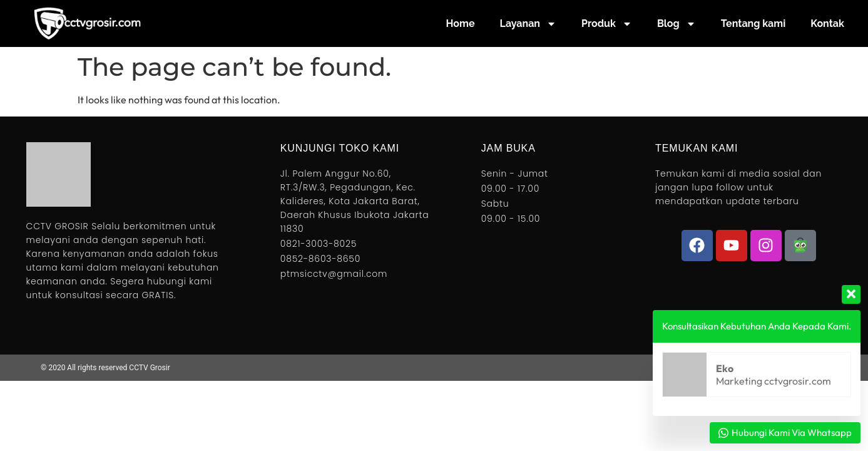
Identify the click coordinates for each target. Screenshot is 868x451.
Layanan (528, 24)
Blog (677, 24)
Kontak (827, 23)
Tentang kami (753, 23)
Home (461, 23)
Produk (607, 24)
